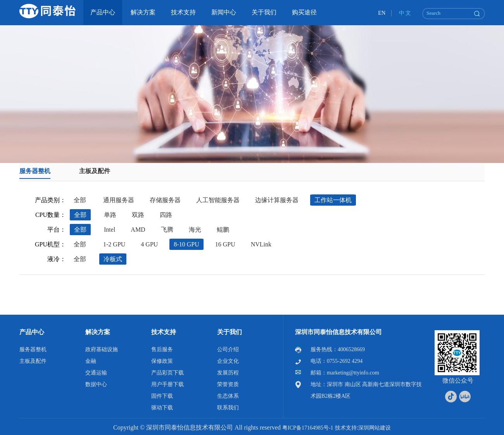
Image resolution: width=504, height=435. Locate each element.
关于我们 (230, 332)
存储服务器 (165, 200)
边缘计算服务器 (277, 200)
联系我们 (228, 408)
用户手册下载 (167, 384)
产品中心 (32, 332)
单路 (110, 215)
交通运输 (96, 373)
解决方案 (98, 332)
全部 (80, 200)
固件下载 (162, 396)
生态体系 (228, 396)
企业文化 (228, 361)
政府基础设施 (102, 349)
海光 (195, 230)
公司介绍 (228, 349)
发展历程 (228, 373)
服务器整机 (35, 171)
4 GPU (149, 244)
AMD (138, 230)
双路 (138, 215)
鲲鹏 (223, 230)
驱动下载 (162, 408)
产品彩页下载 (167, 373)
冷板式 (113, 259)
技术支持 (164, 332)
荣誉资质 (228, 384)
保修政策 (162, 361)
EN (382, 13)
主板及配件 (95, 171)
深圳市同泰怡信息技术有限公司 (338, 332)
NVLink (261, 244)
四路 (166, 215)
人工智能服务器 (218, 200)
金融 (91, 361)
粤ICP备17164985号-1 (308, 428)
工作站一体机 (333, 200)
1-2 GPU (114, 244)
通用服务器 (119, 200)
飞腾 (167, 230)
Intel (110, 230)
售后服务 (162, 349)
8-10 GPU (186, 244)
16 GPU (225, 244)
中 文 (405, 13)
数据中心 (96, 384)
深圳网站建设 (375, 428)
